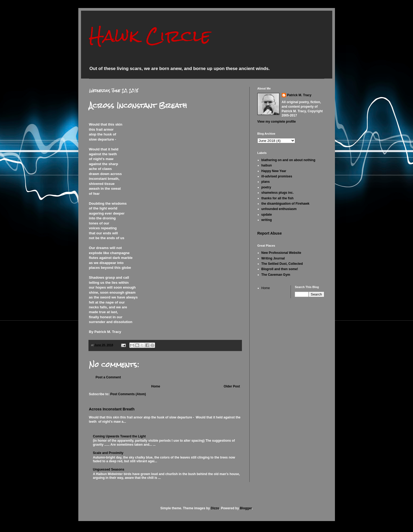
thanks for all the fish (278, 198)
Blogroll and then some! (280, 269)
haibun (267, 165)
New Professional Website (281, 253)
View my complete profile (277, 122)
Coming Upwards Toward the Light (119, 436)
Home (155, 386)
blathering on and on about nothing (288, 160)
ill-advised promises (277, 176)
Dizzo (215, 508)
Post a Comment (108, 377)
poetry (266, 187)
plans (266, 182)
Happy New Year (274, 171)
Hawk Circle (150, 36)
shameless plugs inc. (278, 193)
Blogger (246, 508)
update (267, 215)
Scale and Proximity (108, 453)
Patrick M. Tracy (299, 95)
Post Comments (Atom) (128, 394)
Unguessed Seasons (109, 469)
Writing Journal (273, 258)
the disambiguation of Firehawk (285, 204)
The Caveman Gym (276, 275)
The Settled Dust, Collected (282, 264)
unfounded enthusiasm (279, 209)
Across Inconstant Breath (112, 409)
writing (267, 220)
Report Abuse (270, 233)
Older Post (232, 386)
